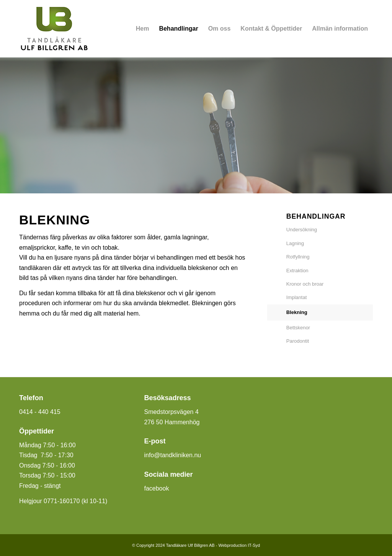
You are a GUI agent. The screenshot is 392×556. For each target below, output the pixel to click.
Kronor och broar (305, 284)
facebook (156, 488)
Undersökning (302, 230)
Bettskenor (298, 328)
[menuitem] (143, 29)
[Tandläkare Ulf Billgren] (54, 29)
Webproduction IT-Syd (239, 545)
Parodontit (298, 341)
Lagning (295, 243)
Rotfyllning (298, 257)
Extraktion (297, 271)
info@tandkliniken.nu (172, 455)
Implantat (296, 297)
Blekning (297, 312)
